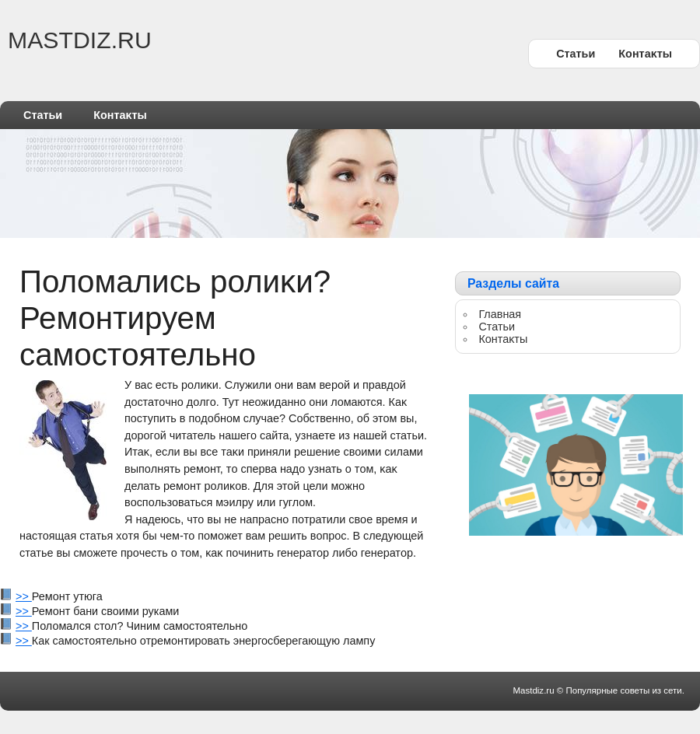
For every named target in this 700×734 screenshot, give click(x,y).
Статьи (576, 54)
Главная (500, 314)
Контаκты (645, 54)
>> (24, 596)
